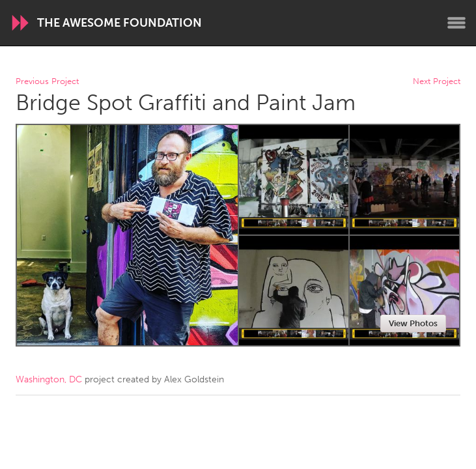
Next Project (437, 82)
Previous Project (47, 82)
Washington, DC (49, 379)
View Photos (413, 323)
